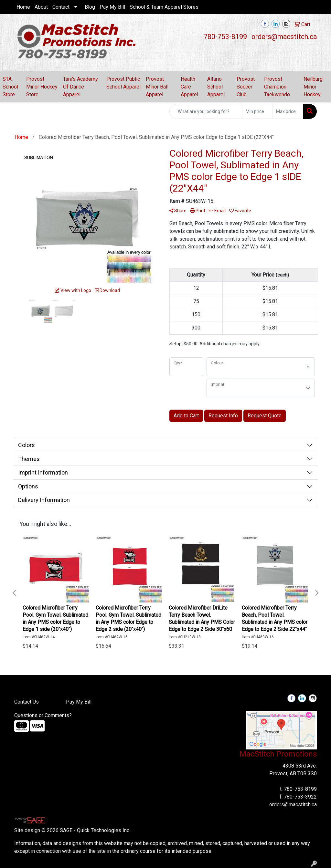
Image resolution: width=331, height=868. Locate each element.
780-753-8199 (225, 37)
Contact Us (27, 702)
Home (23, 7)
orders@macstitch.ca (284, 37)
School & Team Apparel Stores (164, 7)
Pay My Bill (112, 7)
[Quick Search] (206, 111)
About (41, 7)
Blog (90, 7)
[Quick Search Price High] (288, 111)
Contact (61, 7)
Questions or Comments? (43, 715)
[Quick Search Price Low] (257, 111)
